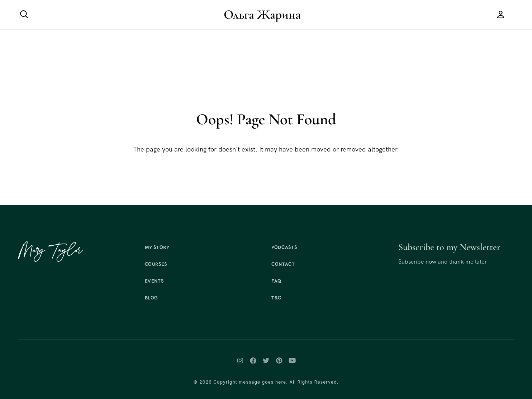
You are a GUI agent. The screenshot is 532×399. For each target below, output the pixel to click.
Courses (156, 264)
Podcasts (284, 247)
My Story (157, 247)
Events (154, 281)
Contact (283, 264)
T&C (276, 298)
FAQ (276, 281)
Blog (152, 298)
